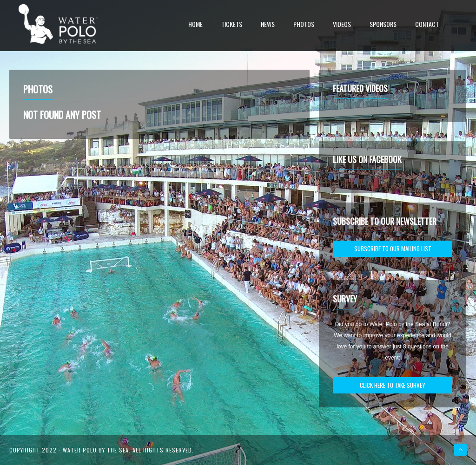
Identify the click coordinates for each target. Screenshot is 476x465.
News (268, 25)
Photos (304, 25)
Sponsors (383, 25)
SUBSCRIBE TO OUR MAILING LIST (393, 249)
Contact (427, 25)
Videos (342, 25)
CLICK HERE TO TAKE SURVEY (393, 385)
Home (195, 25)
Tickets (232, 25)
